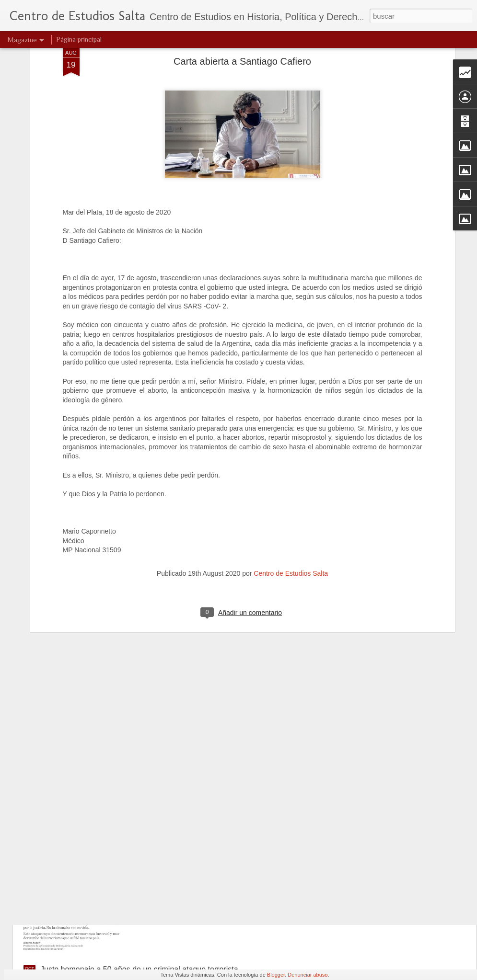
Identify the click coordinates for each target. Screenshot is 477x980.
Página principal (79, 39)
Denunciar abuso (308, 975)
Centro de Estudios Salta (291, 478)
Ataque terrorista (176, 860)
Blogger (276, 975)
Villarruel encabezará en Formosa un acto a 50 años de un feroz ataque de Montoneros (237, 756)
